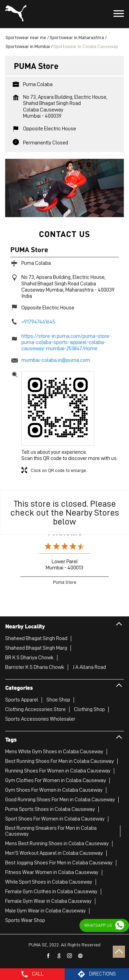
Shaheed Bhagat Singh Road (36, 638)
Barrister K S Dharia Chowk (35, 667)
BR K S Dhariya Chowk (29, 658)
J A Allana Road (89, 667)
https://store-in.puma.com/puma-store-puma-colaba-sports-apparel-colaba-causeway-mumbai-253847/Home (66, 343)
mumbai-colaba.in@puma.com (56, 360)
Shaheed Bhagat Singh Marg (36, 648)
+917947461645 (38, 322)
